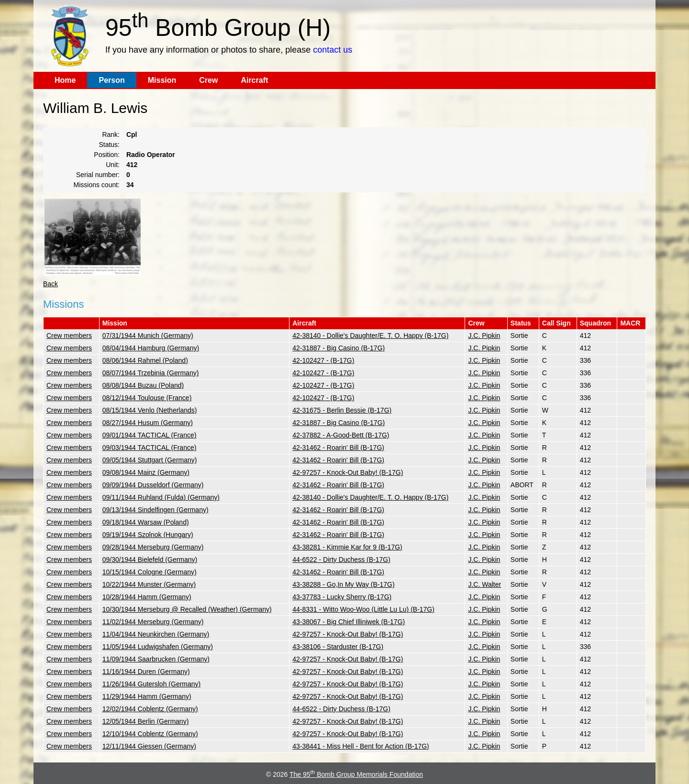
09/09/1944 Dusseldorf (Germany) (153, 485)
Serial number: (98, 175)
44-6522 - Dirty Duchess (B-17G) (341, 560)
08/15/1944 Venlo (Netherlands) (150, 410)
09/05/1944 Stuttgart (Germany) (150, 460)
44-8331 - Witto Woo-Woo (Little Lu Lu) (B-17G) (363, 609)
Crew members (69, 336)
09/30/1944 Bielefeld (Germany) (150, 560)
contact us (333, 50)
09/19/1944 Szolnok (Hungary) (148, 535)
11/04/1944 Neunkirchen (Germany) (156, 634)
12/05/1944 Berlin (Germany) (146, 721)
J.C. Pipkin (484, 336)
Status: (109, 145)
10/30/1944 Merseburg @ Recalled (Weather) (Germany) (187, 609)
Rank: (111, 134)
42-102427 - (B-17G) (323, 360)
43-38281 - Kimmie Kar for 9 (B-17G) (347, 547)
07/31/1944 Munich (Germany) (148, 336)
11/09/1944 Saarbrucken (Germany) (156, 659)
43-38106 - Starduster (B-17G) (338, 647)
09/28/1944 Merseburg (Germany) (153, 547)
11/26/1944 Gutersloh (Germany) (151, 684)
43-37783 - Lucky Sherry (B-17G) (342, 597)
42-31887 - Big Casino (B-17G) (339, 348)
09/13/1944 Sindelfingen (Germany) (156, 510)
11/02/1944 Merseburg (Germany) (153, 622)
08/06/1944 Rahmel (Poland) (145, 360)
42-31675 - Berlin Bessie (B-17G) (342, 410)
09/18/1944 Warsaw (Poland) (146, 522)
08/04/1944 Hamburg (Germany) (151, 348)
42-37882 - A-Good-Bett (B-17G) (341, 435)
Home (65, 80)
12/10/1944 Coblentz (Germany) (150, 734)
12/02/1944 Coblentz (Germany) (150, 709)
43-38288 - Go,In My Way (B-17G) (343, 584)
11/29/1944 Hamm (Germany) (147, 696)
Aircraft (254, 80)
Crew (208, 80)
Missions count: (97, 185)
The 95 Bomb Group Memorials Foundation (356, 774)
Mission (162, 80)
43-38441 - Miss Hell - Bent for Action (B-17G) (361, 746)
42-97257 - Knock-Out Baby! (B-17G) (348, 472)
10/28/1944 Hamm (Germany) (147, 597)
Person (111, 80)
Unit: (113, 165)
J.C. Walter (484, 584)
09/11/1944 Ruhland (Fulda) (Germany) (161, 497)
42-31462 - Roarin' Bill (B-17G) (338, 448)
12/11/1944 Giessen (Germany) (149, 746)
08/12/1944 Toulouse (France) (147, 398)
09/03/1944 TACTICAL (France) (150, 448)
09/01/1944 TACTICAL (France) (150, 435)
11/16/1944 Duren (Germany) (146, 672)
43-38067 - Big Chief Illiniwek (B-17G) (349, 622)
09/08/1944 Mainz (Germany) (146, 472)
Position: (107, 155)
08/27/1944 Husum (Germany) (148, 423)
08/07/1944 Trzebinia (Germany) (151, 373)
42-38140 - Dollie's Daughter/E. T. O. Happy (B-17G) (370, 336)
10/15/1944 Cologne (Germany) (150, 572)
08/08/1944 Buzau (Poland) (143, 385)
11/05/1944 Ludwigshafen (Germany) (158, 647)
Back (50, 284)
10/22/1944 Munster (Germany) (149, 584)
